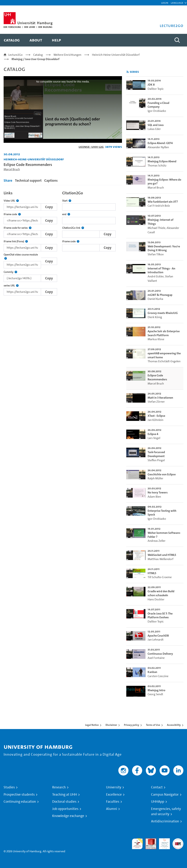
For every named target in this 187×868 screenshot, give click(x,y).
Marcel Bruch (12, 169)
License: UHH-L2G (91, 147)
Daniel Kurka (155, 299)
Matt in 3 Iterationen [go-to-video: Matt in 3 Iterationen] (160, 398)
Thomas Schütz (157, 165)
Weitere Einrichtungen (67, 55)
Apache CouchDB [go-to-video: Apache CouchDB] (158, 636)
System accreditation (178, 843)
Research (59, 787)
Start (67, 201)
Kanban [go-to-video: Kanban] (152, 672)
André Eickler (156, 276)
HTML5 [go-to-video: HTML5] (152, 573)
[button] (177, 3)
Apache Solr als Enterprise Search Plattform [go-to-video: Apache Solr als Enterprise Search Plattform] (164, 333)
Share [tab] (8, 180)
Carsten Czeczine (158, 676)
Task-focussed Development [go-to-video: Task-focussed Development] (156, 454)
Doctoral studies (64, 802)
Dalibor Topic (156, 89)
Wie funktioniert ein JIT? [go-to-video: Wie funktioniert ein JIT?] (163, 202)
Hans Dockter (156, 599)
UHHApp (158, 802)
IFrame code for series (18, 228)
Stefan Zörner (156, 402)
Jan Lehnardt (156, 640)
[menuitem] (12, 40)
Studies (9, 787)
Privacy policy (132, 725)
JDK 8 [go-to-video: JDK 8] (151, 85)
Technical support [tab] (28, 180)
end (66, 214)
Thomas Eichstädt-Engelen (164, 361)
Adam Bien (154, 497)
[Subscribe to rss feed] (128, 72)
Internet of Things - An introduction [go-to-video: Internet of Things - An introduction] (161, 270)
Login (165, 3)
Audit (149, 840)
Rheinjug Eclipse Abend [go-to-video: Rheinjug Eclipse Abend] (162, 161)
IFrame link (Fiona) (16, 241)
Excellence (114, 795)
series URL (11, 286)
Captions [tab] (51, 180)
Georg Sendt (155, 694)
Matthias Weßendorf (161, 559)
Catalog (38, 55)
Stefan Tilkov (156, 254)
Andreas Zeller (157, 541)
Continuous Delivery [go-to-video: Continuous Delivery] (160, 654)
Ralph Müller (155, 478)
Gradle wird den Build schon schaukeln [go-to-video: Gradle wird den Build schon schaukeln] (161, 593)
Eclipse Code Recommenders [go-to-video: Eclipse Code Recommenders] (157, 377)
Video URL (11, 201)
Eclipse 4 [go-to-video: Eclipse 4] (153, 434)
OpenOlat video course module (22, 257)
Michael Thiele (156, 228)
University (114, 787)
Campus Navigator (165, 795)
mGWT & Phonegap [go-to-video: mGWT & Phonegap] (160, 295)
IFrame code (12, 214)
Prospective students (19, 795)
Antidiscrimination (165, 821)
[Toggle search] (177, 40)
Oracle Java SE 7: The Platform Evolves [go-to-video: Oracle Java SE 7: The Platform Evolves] (160, 615)
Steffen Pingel (156, 460)
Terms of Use (153, 725)
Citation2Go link (73, 228)
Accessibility (174, 725)
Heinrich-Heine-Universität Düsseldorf (116, 55)
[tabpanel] (63, 242)
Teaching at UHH (65, 795)
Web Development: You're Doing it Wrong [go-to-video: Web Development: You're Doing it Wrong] (164, 248)
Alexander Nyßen (158, 147)
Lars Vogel (154, 438)
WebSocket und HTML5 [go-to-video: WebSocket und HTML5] (162, 555)
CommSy (10, 272)
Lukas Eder (154, 129)
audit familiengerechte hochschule (137, 844)
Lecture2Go (15, 55)
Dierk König (155, 317)
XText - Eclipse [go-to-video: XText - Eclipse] (156, 416)
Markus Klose (156, 339)
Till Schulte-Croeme (160, 577)
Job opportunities (65, 809)
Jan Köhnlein (155, 420)
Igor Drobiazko (157, 111)
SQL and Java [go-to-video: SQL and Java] (156, 125)
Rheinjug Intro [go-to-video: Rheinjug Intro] (156, 690)
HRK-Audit (162, 843)
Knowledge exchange (68, 816)
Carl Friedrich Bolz (159, 206)
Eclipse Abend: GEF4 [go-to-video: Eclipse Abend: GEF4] (160, 143)
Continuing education (20, 802)
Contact (157, 787)
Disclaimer (111, 725)
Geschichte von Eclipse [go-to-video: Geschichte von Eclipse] (162, 474)
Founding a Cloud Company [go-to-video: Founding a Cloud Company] (158, 105)
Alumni (112, 809)
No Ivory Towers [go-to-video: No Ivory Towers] (158, 492)
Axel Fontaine (156, 658)
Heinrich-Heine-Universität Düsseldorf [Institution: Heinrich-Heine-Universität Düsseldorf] (34, 159)
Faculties (113, 802)
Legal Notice (92, 725)
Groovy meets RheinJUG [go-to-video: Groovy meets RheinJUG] (163, 313)
